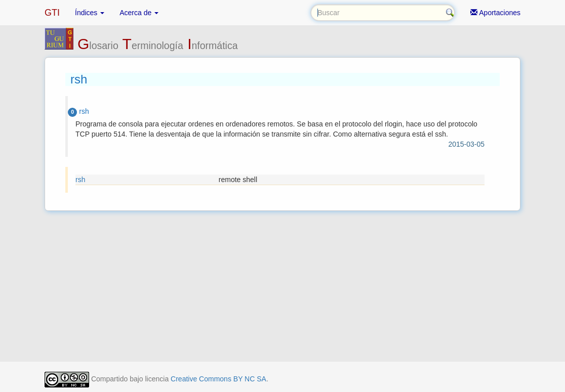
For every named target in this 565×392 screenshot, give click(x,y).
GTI (52, 13)
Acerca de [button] (139, 13)
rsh (80, 180)
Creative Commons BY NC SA (218, 379)
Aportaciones (495, 13)
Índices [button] (90, 13)
